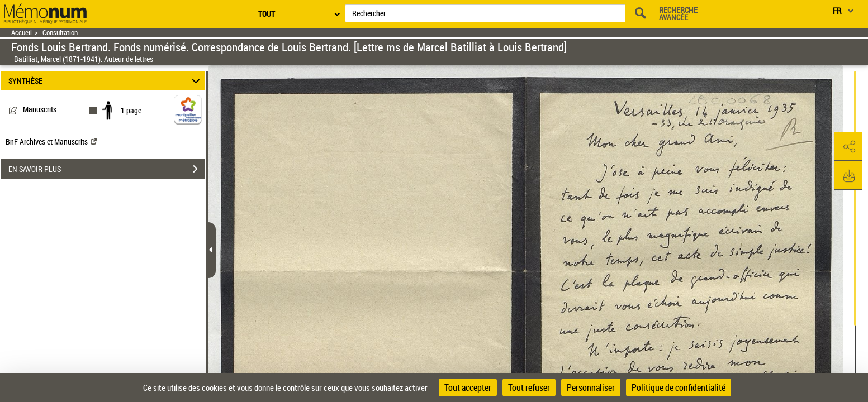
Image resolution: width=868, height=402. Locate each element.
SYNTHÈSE (106, 81)
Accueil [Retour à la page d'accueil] (22, 33)
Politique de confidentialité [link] (679, 387)
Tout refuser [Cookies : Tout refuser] (529, 387)
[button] (848, 147)
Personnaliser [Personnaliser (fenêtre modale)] (591, 387)
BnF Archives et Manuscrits (51, 142)
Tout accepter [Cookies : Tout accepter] (468, 387)
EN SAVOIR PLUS (107, 169)
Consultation (60, 33)
